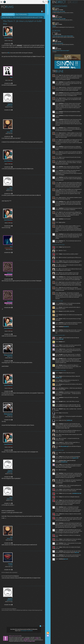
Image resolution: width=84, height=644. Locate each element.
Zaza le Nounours (8, 38)
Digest (74, 2)
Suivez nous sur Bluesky (49, 641)
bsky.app (63, 348)
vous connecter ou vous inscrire (26, 631)
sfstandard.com (65, 472)
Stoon (11, 188)
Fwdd (58, 40)
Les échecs (56, 52)
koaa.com (59, 569)
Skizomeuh (10, 273)
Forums (58, 31)
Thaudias (59, 8)
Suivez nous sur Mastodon (49, 638)
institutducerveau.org (61, 505)
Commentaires (61, 6)
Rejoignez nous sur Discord (49, 636)
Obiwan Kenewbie (8, 355)
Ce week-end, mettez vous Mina (61, 19)
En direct (60, 2)
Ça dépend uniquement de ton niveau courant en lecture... (65, 12)
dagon (58, 33)
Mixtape (56, 26)
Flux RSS (49, 633)
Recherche (42, 2)
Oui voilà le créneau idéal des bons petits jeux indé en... (64, 20)
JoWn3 (58, 16)
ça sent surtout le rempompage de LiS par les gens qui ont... (65, 27)
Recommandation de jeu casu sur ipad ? (62, 50)
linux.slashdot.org (66, 456)
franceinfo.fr (68, 335)
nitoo (11, 247)
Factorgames (21, 14)
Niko (11, 77)
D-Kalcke (10, 564)
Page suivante (44, 11)
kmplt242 (10, 104)
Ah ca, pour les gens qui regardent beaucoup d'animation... (65, 44)
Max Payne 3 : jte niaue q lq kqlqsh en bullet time (22, 17)
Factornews (8, 14)
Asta (11, 131)
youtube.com (71, 430)
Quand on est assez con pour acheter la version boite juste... (65, 37)
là (7, 53)
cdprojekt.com (60, 386)
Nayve (58, 47)
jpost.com (67, 575)
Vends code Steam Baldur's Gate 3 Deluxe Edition (64, 36)
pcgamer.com (77, 468)
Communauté (49, 314)
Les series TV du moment (59, 43)
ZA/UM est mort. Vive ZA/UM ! (60, 11)
